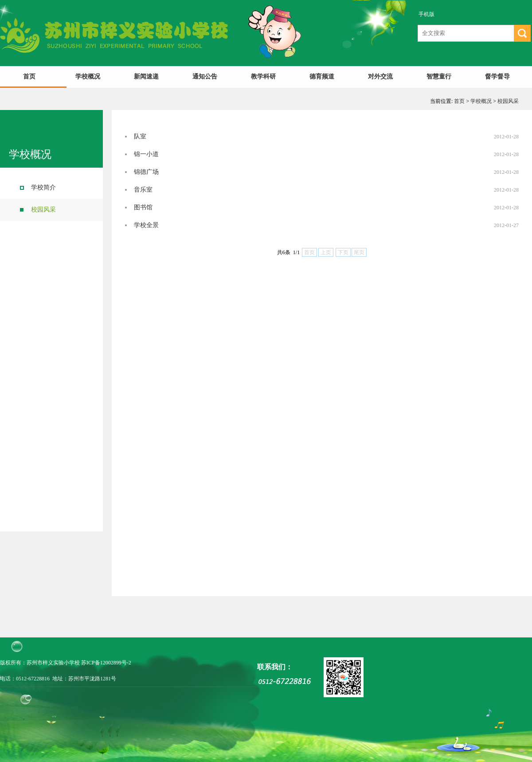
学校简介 (43, 187)
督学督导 (497, 77)
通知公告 (205, 77)
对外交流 (380, 77)
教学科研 (263, 77)
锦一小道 (146, 154)
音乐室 (143, 190)
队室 (140, 136)
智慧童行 (439, 77)
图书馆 (143, 207)
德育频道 (322, 77)
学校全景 (146, 225)
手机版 (426, 14)
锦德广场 (146, 172)
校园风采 (508, 101)
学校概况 (88, 77)
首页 (29, 77)
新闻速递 (146, 77)
